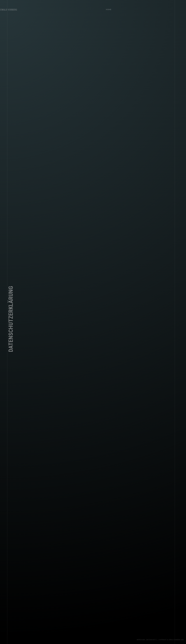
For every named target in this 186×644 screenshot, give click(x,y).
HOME (108, 9)
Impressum (142, 640)
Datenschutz (153, 640)
